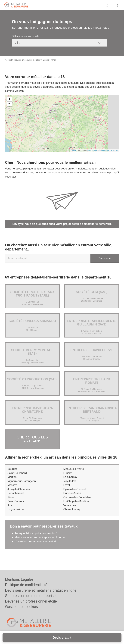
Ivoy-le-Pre (70, 480)
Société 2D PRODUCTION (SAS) (32, 379)
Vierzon (12, 476)
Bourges (12, 468)
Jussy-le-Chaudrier (19, 488)
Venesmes (70, 505)
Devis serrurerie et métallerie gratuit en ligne (41, 590)
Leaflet (74, 150)
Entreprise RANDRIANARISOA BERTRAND (92, 410)
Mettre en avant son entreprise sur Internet (40, 537)
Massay (12, 484)
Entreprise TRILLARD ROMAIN (92, 381)
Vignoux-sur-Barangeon (22, 480)
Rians (11, 496)
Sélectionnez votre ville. (26, 36)
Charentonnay (72, 509)
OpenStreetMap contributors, (99, 150)
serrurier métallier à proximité (37, 83)
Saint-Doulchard (17, 472)
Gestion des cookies (21, 607)
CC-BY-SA (114, 150)
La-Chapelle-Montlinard (77, 501)
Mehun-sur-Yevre (74, 468)
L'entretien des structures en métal (35, 541)
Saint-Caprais (16, 501)
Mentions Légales (19, 579)
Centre (46, 60)
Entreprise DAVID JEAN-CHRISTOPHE (32, 410)
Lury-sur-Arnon (16, 509)
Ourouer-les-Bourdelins (77, 496)
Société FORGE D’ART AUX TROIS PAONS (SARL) (32, 294)
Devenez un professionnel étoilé (31, 601)
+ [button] (9, 99)
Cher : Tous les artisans (32, 439)
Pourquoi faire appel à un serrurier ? (36, 533)
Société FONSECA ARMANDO (32, 321)
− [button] (9, 104)
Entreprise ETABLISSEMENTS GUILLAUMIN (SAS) (92, 323)
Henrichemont (16, 492)
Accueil (8, 60)
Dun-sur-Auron (72, 492)
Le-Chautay (70, 476)
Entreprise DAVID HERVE (92, 350)
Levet (67, 484)
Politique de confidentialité (26, 585)
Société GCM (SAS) (92, 292)
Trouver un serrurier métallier (27, 60)
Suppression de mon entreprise (30, 596)
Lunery (68, 472)
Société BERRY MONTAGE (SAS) (32, 352)
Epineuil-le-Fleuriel (75, 488)
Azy (10, 505)
